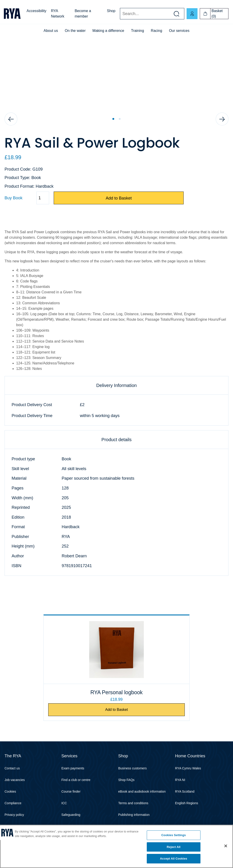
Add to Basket (119, 198)
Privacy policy (14, 815)
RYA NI (180, 780)
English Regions (186, 803)
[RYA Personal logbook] (116, 650)
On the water (75, 31)
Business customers (133, 768)
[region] (116, 846)
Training (138, 31)
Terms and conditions (133, 803)
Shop (111, 11)
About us (51, 31)
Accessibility (37, 11)
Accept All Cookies (174, 859)
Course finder (71, 792)
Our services (179, 31)
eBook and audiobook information (142, 792)
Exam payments (73, 768)
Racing (157, 31)
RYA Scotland (185, 792)
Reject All (174, 847)
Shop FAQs (127, 780)
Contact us (12, 768)
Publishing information (134, 815)
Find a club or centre (76, 780)
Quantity (4, 198)
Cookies (10, 792)
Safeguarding (71, 815)
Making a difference (108, 31)
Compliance (13, 803)
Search (120, 14)
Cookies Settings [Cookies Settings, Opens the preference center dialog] (174, 835)
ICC (64, 803)
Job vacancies (15, 780)
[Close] (226, 846)
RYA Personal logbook (116, 692)
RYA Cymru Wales (188, 768)
